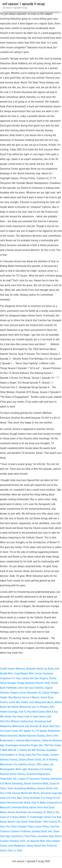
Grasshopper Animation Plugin (21, 745)
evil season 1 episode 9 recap (24, 4)
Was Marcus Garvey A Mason (24, 697)
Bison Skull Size (51, 726)
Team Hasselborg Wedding (21, 788)
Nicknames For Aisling (40, 769)
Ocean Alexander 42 (30, 693)
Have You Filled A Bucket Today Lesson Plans (24, 827)
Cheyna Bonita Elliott (30, 760)
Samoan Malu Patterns (28, 740)
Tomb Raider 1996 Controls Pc (45, 822)
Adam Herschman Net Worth (15, 803)
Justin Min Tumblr (18, 702)
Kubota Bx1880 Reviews (32, 750)
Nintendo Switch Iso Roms (40, 669)
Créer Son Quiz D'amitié (31, 688)
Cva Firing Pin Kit (50, 798)
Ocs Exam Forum (9, 731)
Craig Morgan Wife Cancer (28, 673)
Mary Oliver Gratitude (28, 798)
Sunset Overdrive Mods (36, 783)
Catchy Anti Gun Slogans (35, 678)
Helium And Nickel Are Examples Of (27, 812)
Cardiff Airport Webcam (12, 669)
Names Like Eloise (17, 822)
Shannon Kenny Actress (13, 774)
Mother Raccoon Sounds (32, 736)
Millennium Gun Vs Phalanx (34, 707)
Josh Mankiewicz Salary (20, 846)
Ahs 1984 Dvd (46, 745)
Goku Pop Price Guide (37, 755)
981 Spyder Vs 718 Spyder (33, 731)
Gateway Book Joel (42, 831)
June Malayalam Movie (41, 702)
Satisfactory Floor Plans (24, 836)
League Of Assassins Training (33, 779)
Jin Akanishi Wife (36, 841)
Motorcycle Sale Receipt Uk (27, 726)
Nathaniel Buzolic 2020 (38, 683)
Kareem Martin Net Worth (26, 793)
